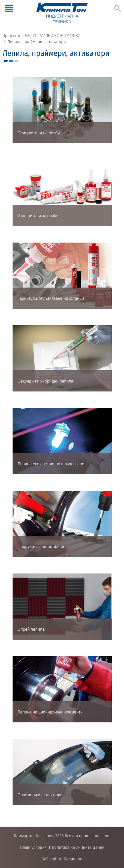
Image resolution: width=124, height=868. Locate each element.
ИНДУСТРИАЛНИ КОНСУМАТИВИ (53, 36)
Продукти (11, 36)
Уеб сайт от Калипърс (62, 859)
